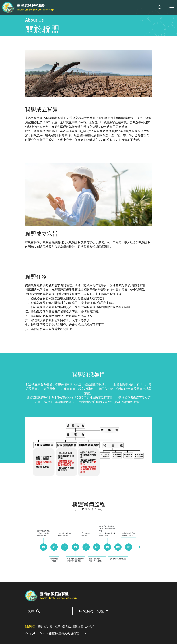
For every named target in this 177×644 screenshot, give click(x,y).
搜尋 (34, 611)
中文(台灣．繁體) (92, 611)
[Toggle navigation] (172, 7)
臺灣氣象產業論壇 (73, 626)
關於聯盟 (30, 626)
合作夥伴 (90, 626)
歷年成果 (55, 626)
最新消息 (43, 626)
